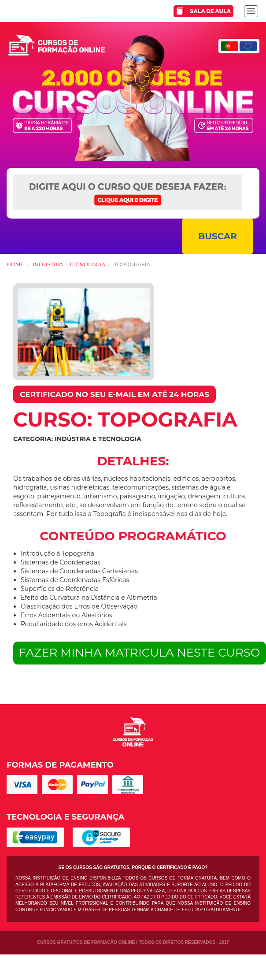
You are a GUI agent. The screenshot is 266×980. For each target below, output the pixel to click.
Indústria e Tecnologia (69, 264)
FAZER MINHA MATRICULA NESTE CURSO (140, 653)
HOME (15, 264)
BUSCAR (218, 236)
